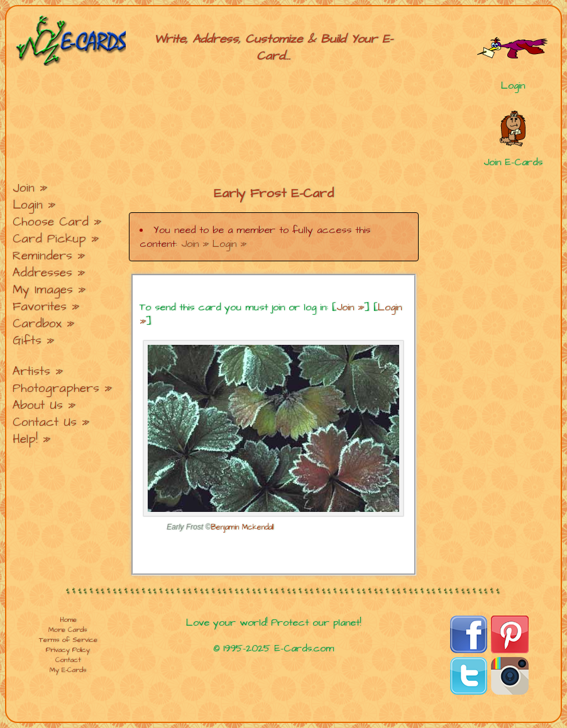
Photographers (56, 388)
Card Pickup (49, 239)
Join (24, 188)
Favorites (40, 307)
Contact (68, 660)
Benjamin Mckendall (242, 527)
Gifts (27, 341)
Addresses (42, 273)
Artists (31, 372)
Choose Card (51, 222)
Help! (25, 439)
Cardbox (37, 324)
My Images (43, 290)
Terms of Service (68, 640)
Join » (195, 244)
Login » (229, 244)
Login (28, 205)
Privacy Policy (68, 650)
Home (68, 620)
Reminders (42, 256)
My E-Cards (68, 670)
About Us (38, 405)
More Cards (68, 630)
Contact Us (45, 422)
